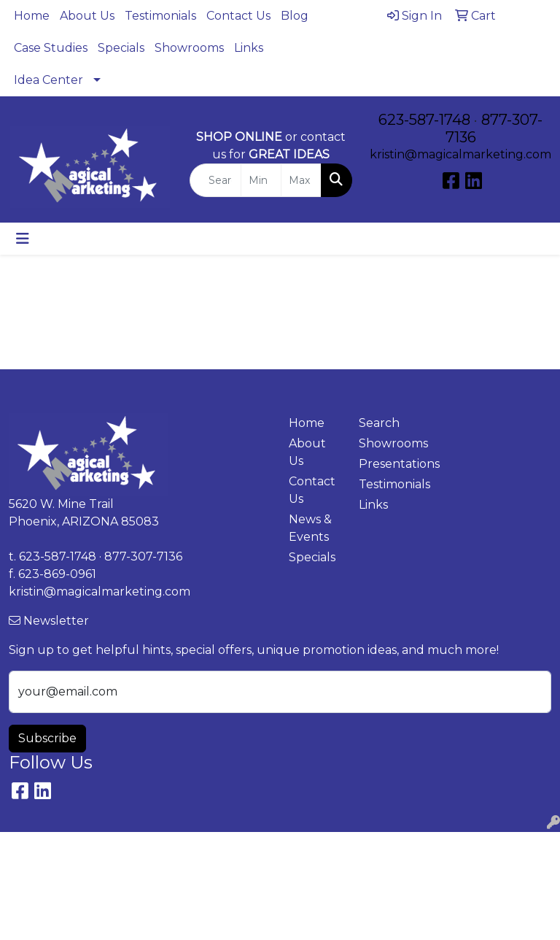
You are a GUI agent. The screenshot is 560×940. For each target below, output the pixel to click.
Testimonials (160, 16)
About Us (87, 16)
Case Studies (51, 48)
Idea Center (48, 80)
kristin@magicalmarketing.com (460, 154)
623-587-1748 (424, 120)
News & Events (310, 528)
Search (379, 423)
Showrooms (189, 48)
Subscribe (47, 738)
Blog (295, 16)
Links (249, 48)
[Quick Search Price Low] (261, 180)
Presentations (385, 464)
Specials (121, 48)
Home (32, 16)
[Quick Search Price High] (301, 180)
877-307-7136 (143, 556)
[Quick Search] (215, 180)
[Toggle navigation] (23, 239)
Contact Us (238, 16)
